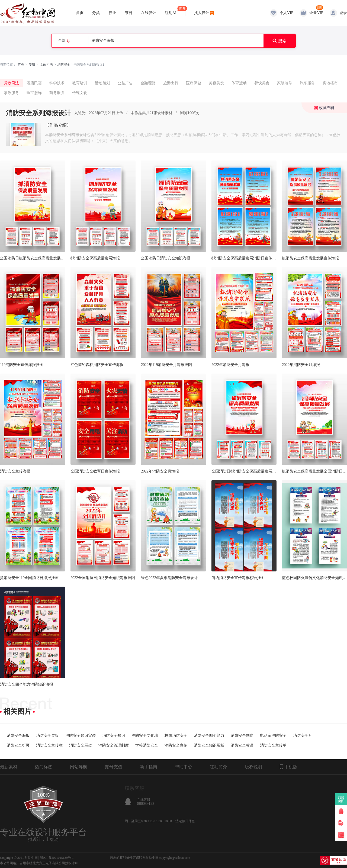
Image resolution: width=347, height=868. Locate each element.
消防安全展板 (47, 736)
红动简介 (219, 767)
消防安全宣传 (176, 745)
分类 (96, 13)
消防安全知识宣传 (81, 736)
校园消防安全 (176, 736)
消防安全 (64, 65)
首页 (80, 13)
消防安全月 (303, 736)
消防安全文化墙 (145, 736)
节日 (128, 13)
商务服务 (57, 93)
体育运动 (239, 83)
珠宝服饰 (34, 93)
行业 (112, 13)
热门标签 (44, 767)
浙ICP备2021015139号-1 (57, 858)
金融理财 (148, 83)
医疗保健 (194, 83)
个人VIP (286, 13)
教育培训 (80, 83)
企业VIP (316, 13)
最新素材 (9, 767)
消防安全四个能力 (209, 736)
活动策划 (102, 83)
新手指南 (149, 767)
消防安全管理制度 (114, 745)
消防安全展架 (81, 745)
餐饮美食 (262, 83)
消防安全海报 (18, 736)
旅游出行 (171, 83)
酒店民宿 (34, 83)
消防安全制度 (242, 736)
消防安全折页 (18, 745)
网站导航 (79, 767)
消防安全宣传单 (273, 745)
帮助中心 (184, 767)
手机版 (289, 767)
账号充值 (114, 767)
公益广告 (125, 83)
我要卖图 (341, 799)
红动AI (171, 10)
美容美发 (216, 83)
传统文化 (80, 93)
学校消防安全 (147, 745)
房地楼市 (330, 83)
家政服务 (11, 93)
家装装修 (285, 83)
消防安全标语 (242, 745)
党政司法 (46, 65)
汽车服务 (307, 83)
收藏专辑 (327, 108)
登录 (343, 13)
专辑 (32, 65)
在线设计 (149, 13)
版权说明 (253, 767)
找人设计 (202, 13)
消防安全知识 (114, 736)
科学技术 (57, 83)
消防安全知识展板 (209, 745)
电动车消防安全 (273, 736)
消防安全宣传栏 (49, 745)
